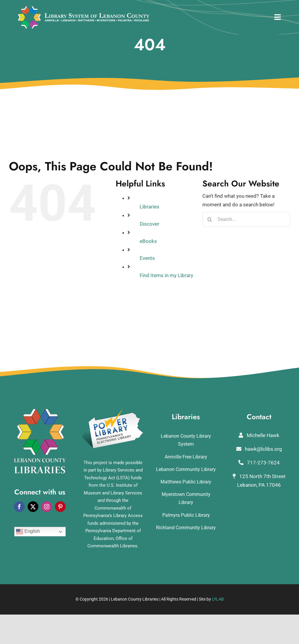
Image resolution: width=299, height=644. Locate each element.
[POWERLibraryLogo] (113, 411)
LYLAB (218, 599)
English (28, 532)
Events (147, 258)
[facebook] (19, 507)
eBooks (148, 241)
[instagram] (47, 507)
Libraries (149, 207)
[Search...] (246, 219)
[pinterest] (60, 507)
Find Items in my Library (166, 275)
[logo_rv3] (84, 8)
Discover (149, 224)
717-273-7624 (259, 463)
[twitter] (33, 507)
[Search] (210, 219)
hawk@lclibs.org (259, 449)
